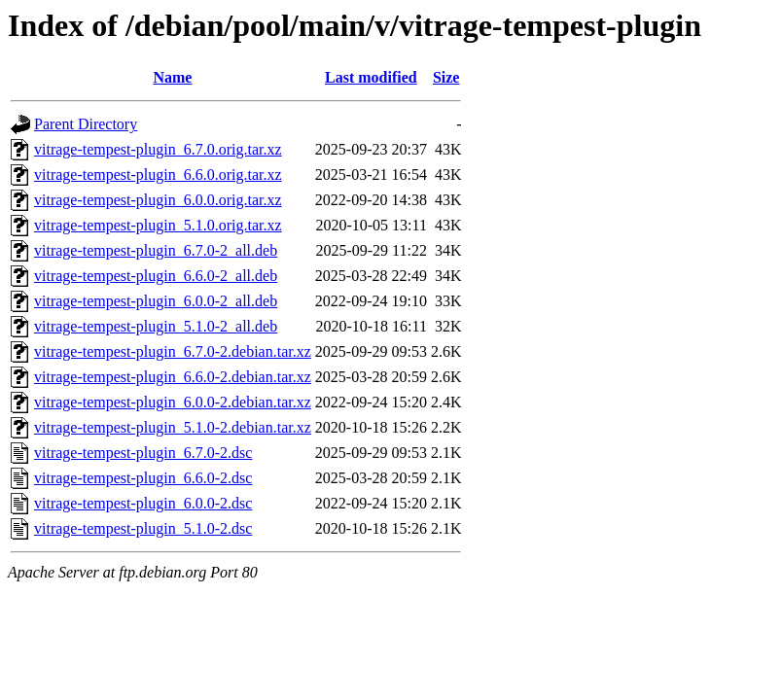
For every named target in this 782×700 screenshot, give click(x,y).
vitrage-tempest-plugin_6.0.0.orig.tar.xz (158, 200)
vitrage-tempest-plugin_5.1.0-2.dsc (143, 528)
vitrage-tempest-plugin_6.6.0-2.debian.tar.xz (173, 377)
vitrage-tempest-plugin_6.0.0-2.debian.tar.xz (173, 402)
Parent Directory (86, 124)
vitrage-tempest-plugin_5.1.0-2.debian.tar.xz (173, 427)
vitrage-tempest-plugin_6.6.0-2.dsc (143, 478)
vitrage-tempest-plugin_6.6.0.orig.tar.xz (158, 175)
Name (172, 77)
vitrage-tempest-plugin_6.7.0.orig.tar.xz (158, 149)
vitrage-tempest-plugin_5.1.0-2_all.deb (156, 326)
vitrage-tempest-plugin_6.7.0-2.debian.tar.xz (173, 351)
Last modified (371, 77)
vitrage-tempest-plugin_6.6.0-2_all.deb (156, 276)
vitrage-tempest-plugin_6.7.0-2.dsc (143, 453)
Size (446, 77)
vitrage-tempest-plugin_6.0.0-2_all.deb (156, 301)
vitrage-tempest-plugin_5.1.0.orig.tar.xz (158, 225)
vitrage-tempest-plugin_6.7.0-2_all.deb (156, 250)
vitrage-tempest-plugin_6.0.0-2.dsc (143, 503)
